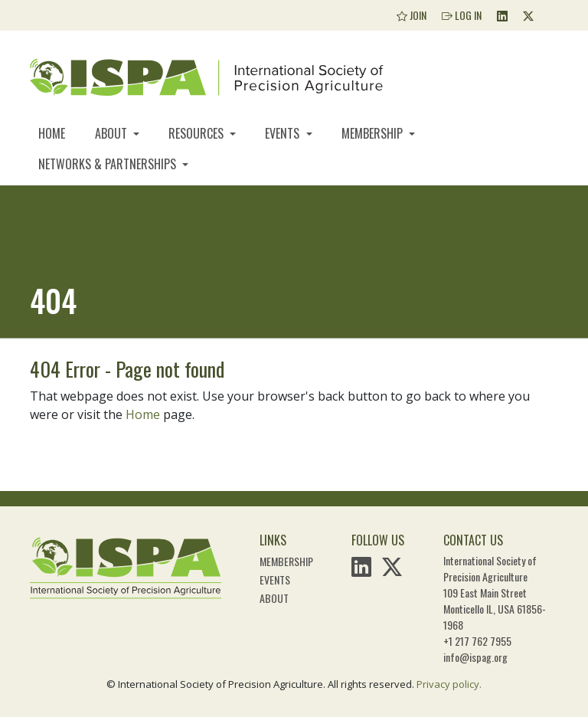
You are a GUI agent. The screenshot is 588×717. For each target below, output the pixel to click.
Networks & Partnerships (109, 164)
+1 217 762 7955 (477, 641)
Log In (462, 15)
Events (284, 133)
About (113, 133)
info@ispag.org (475, 657)
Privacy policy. (449, 684)
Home (52, 133)
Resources (198, 133)
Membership (374, 133)
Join (412, 15)
